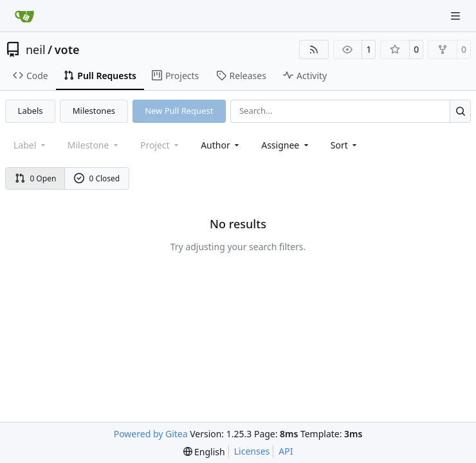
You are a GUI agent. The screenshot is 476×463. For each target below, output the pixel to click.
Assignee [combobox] (286, 145)
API (286, 451)
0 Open (36, 178)
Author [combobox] (221, 145)
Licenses (252, 451)
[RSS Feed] (314, 50)
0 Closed (97, 178)
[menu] (345, 145)
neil (36, 50)
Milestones (94, 111)
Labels (31, 111)
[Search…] (460, 111)
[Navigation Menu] (457, 16)
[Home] (24, 16)
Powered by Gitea (151, 434)
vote (67, 50)
